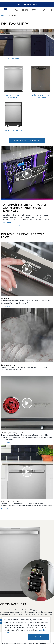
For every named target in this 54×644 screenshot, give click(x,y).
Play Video (7, 223)
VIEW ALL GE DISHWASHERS (27, 141)
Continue (39, 637)
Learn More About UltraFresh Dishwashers (20, 226)
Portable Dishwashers (13, 130)
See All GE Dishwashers (10, 58)
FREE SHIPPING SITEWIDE (27, 4)
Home (3, 15)
